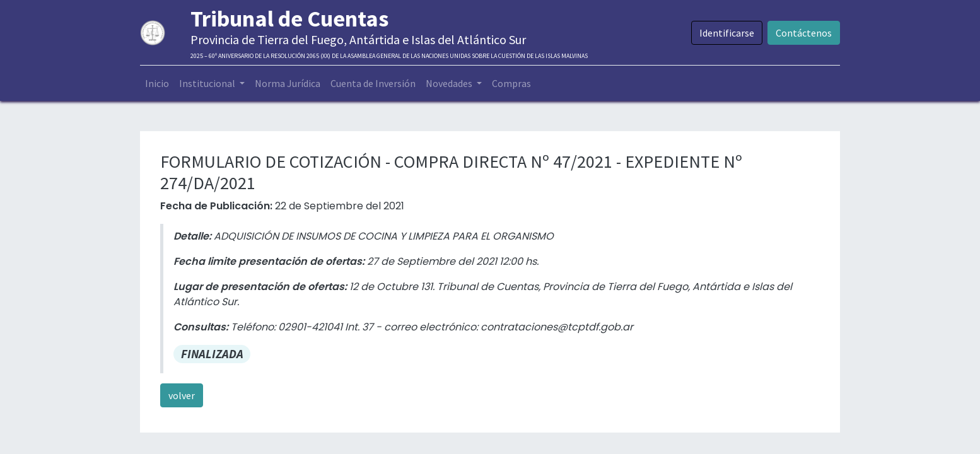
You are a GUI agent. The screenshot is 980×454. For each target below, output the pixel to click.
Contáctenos (804, 33)
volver (182, 395)
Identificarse (727, 33)
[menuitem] (157, 83)
